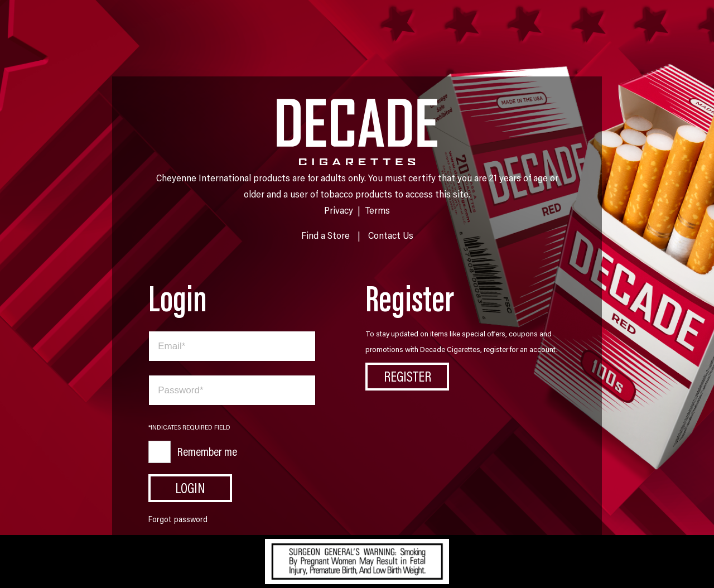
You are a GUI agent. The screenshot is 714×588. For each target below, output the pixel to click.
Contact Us (391, 235)
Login (190, 488)
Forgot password (178, 519)
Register (407, 376)
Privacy (339, 210)
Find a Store (325, 235)
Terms (377, 210)
